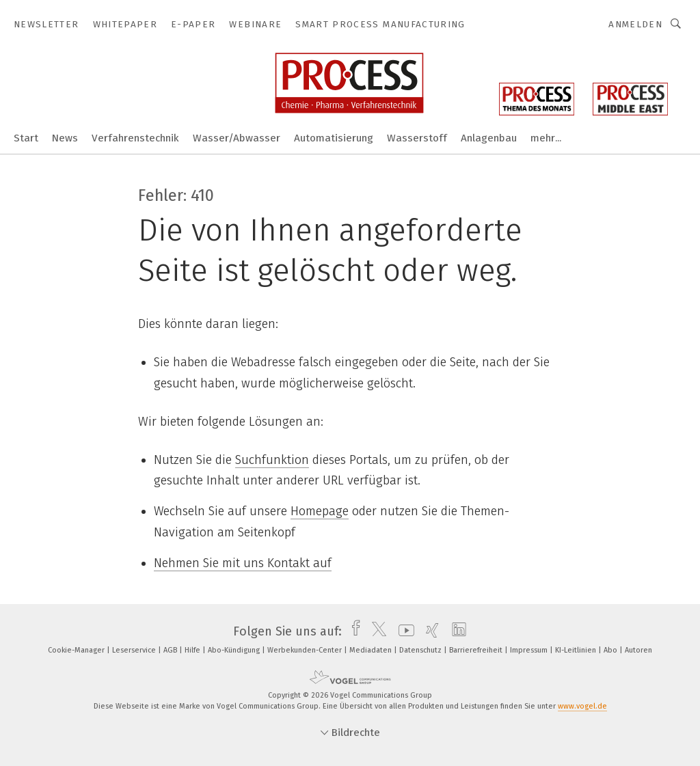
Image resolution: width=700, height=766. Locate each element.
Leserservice (135, 650)
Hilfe (193, 650)
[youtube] (403, 631)
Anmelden (635, 24)
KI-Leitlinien (577, 650)
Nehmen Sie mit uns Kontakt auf (243, 563)
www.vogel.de (582, 706)
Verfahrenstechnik (135, 138)
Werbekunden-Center (306, 650)
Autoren (638, 650)
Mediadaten (372, 650)
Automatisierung (334, 138)
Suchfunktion (272, 460)
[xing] (429, 631)
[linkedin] (456, 631)
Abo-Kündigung (235, 650)
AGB (171, 650)
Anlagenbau (489, 138)
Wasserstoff (417, 138)
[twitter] (376, 631)
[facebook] (352, 631)
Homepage (320, 511)
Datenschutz (421, 650)
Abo (611, 650)
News (65, 138)
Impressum (530, 650)
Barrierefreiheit (477, 650)
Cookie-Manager (77, 650)
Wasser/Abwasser (237, 138)
